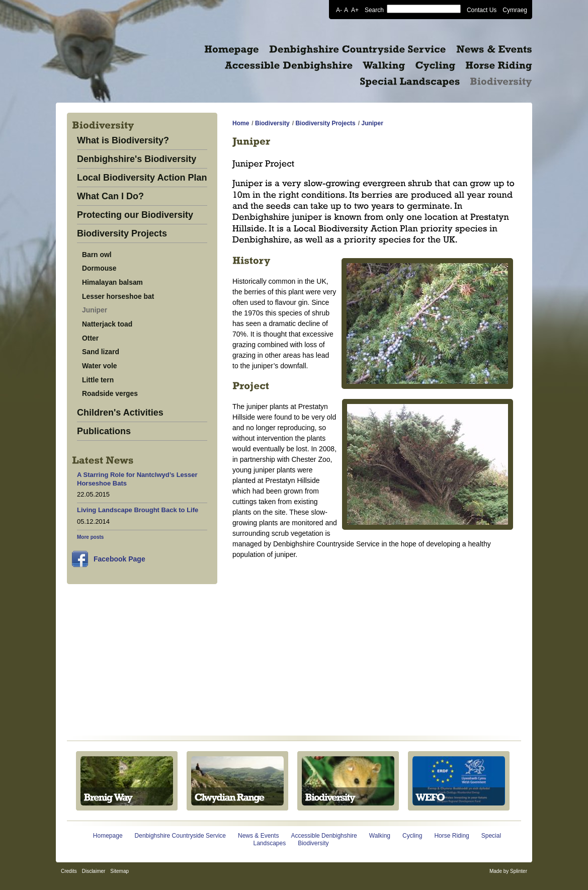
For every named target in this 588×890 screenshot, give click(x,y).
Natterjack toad (107, 324)
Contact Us (482, 10)
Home (241, 123)
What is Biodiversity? (123, 141)
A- (339, 10)
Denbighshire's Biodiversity (137, 159)
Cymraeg (515, 10)
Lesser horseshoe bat (118, 296)
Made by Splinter (508, 871)
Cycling (412, 836)
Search (374, 10)
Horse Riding (451, 836)
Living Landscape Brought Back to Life (138, 510)
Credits (69, 871)
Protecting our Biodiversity (135, 215)
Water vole (100, 366)
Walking (380, 836)
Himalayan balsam (112, 282)
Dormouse (99, 268)
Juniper (95, 310)
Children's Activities (120, 413)
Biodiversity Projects (122, 234)
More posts (90, 537)
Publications (104, 431)
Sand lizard (101, 352)
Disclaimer (94, 871)
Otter (90, 338)
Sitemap (119, 871)
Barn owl (97, 255)
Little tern (98, 380)
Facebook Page (119, 559)
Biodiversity (272, 123)
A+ (355, 10)
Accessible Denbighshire (324, 836)
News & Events (258, 836)
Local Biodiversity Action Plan (142, 178)
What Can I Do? (110, 196)
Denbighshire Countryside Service (180, 836)
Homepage (108, 836)
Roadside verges (110, 393)
